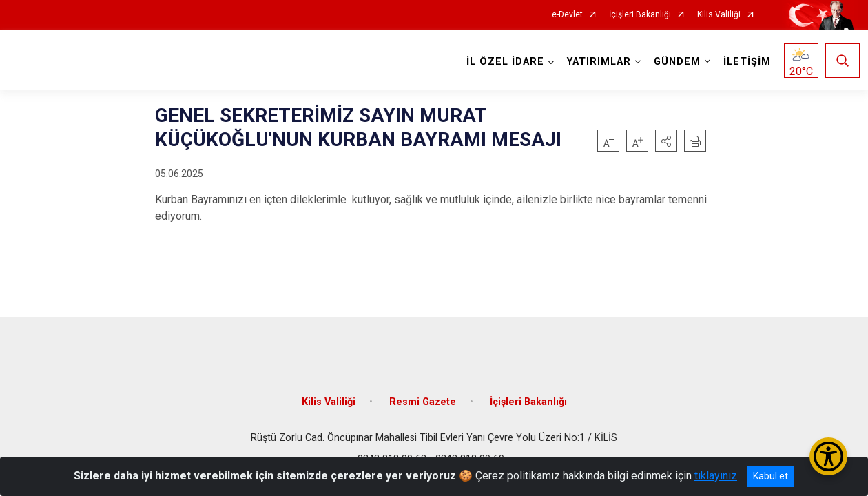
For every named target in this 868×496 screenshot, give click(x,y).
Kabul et (771, 476)
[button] (666, 141)
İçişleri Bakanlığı (640, 15)
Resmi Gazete (423, 394)
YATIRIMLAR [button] (597, 62)
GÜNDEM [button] (675, 62)
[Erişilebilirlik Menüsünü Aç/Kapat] (828, 456)
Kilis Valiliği (719, 15)
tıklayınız (716, 476)
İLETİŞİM (745, 62)
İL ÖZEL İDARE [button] (503, 62)
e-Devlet (567, 15)
